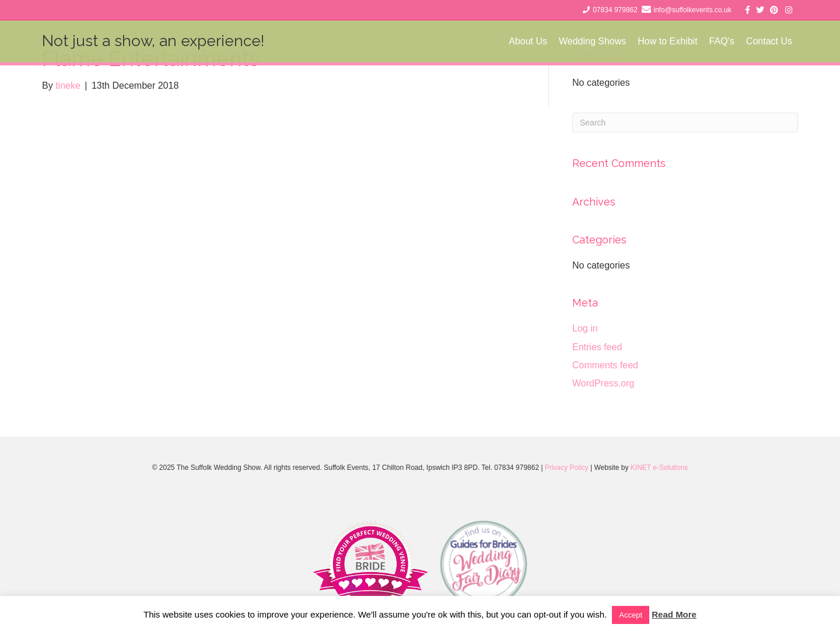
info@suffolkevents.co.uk (692, 10)
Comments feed (605, 365)
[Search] (685, 123)
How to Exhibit (667, 41)
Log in (585, 328)
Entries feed (597, 347)
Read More (674, 614)
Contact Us (769, 41)
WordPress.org (603, 383)
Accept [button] (631, 615)
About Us (528, 41)
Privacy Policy (567, 468)
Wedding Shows (592, 41)
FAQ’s (722, 41)
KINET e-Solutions (659, 468)
